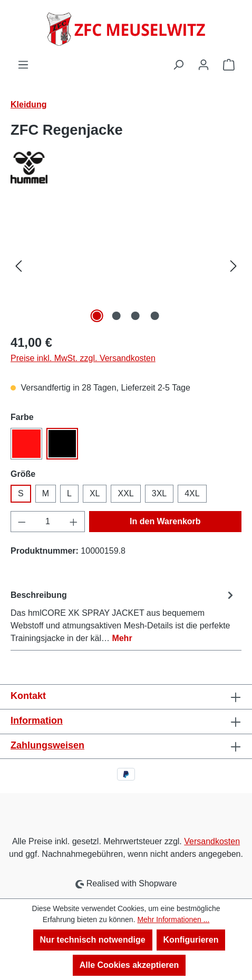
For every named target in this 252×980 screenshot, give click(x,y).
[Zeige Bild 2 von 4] (117, 316)
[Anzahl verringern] (22, 522)
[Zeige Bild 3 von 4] (135, 316)
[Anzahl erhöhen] (74, 522)
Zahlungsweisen (47, 745)
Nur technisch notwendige (93, 940)
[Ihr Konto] (203, 65)
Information (37, 721)
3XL (159, 493)
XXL (125, 493)
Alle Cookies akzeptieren (129, 965)
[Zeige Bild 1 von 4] (97, 316)
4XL (192, 493)
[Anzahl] (48, 522)
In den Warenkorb (165, 521)
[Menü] (23, 65)
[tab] (123, 616)
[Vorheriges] (18, 266)
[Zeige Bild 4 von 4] (154, 316)
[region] (126, 266)
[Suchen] (178, 65)
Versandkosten (212, 841)
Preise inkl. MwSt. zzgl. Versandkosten (83, 358)
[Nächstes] (234, 266)
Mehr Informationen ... (173, 919)
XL (95, 493)
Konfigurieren (191, 940)
